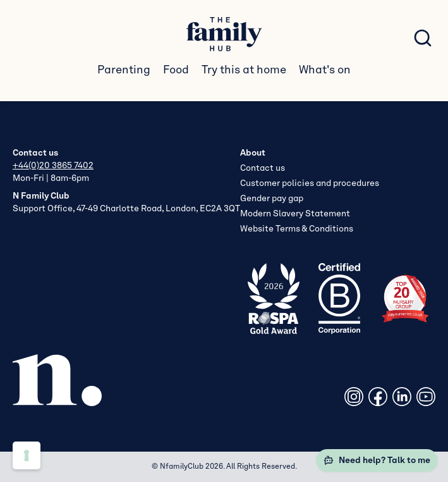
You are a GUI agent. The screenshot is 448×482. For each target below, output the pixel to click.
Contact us (263, 168)
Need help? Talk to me (377, 460)
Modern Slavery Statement (295, 214)
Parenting (124, 70)
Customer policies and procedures (310, 183)
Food (176, 70)
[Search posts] (423, 38)
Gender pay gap (272, 199)
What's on (325, 70)
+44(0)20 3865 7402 (53, 166)
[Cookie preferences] (27, 455)
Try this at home (244, 70)
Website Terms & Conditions (297, 229)
